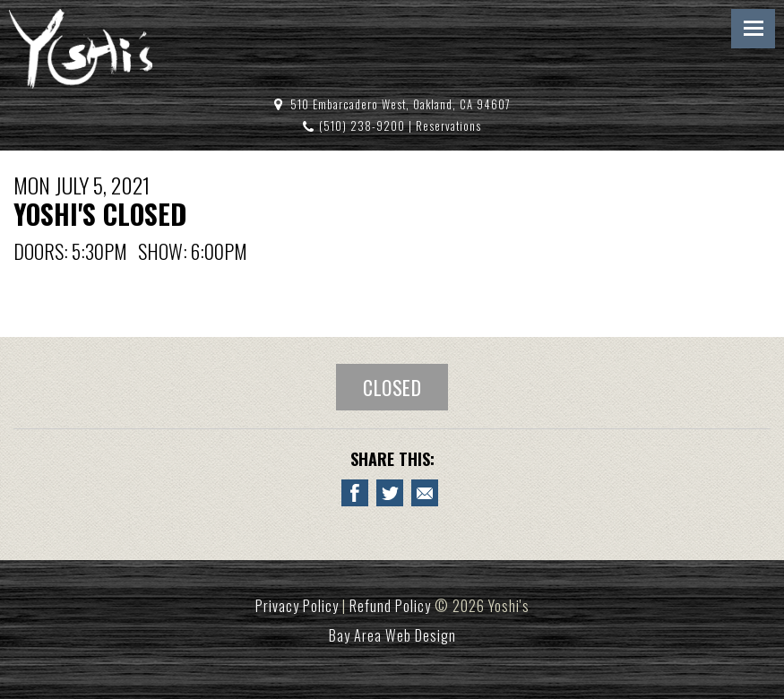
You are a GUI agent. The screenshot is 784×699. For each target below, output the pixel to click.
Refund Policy (390, 606)
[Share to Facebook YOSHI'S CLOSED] (355, 493)
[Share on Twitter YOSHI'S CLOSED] (390, 493)
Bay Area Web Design (392, 635)
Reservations (448, 126)
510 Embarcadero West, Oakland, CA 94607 (401, 104)
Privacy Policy (297, 606)
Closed (392, 387)
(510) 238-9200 (362, 126)
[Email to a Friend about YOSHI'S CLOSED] (425, 493)
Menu (753, 29)
